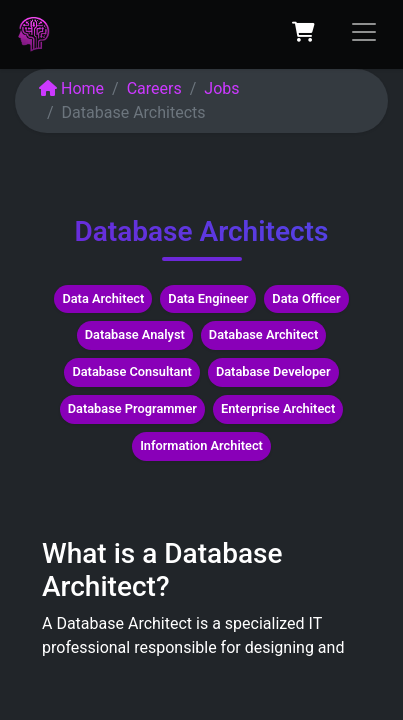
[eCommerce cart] (303, 32)
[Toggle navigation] (364, 32)
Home (71, 88)
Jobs (221, 88)
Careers (154, 88)
